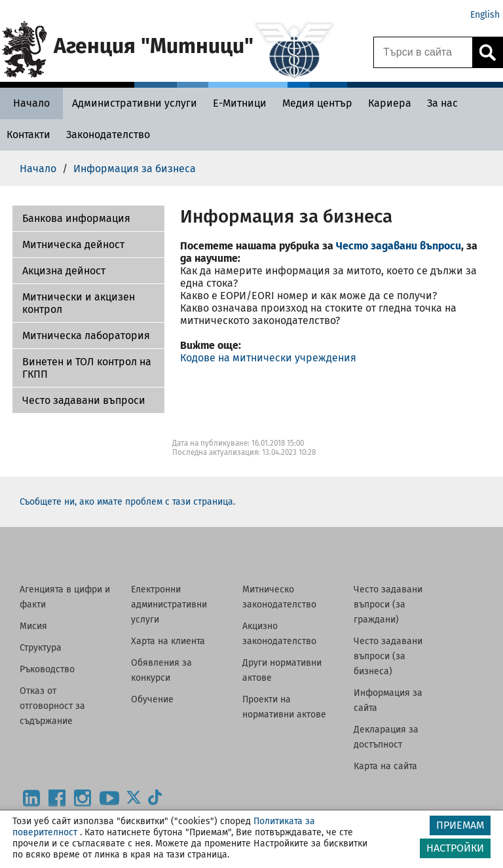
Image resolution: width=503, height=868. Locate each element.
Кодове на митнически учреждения (268, 358)
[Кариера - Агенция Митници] (390, 103)
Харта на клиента (168, 641)
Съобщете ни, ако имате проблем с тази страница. (127, 502)
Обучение (152, 699)
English (485, 15)
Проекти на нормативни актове (284, 707)
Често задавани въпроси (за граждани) (388, 605)
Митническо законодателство (279, 597)
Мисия (33, 626)
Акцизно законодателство (279, 634)
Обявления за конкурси (161, 670)
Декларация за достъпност (386, 737)
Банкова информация (76, 218)
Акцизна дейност (64, 271)
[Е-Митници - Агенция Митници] (240, 103)
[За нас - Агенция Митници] (442, 103)
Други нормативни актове (282, 670)
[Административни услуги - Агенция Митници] (135, 103)
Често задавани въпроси (84, 400)
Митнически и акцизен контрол (79, 303)
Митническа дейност (73, 244)
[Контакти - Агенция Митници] (28, 135)
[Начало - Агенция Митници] (31, 103)
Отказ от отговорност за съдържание (52, 706)
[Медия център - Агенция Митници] (317, 103)
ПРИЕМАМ (460, 825)
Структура (41, 648)
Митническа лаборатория (86, 335)
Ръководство (47, 669)
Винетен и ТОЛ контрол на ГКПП (87, 368)
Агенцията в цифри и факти (65, 597)
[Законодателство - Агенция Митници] (108, 135)
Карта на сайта (385, 766)
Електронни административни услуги (169, 605)
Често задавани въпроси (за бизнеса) (388, 656)
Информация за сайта (388, 700)
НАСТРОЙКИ (455, 848)
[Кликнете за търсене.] (487, 52)
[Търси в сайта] (423, 52)
